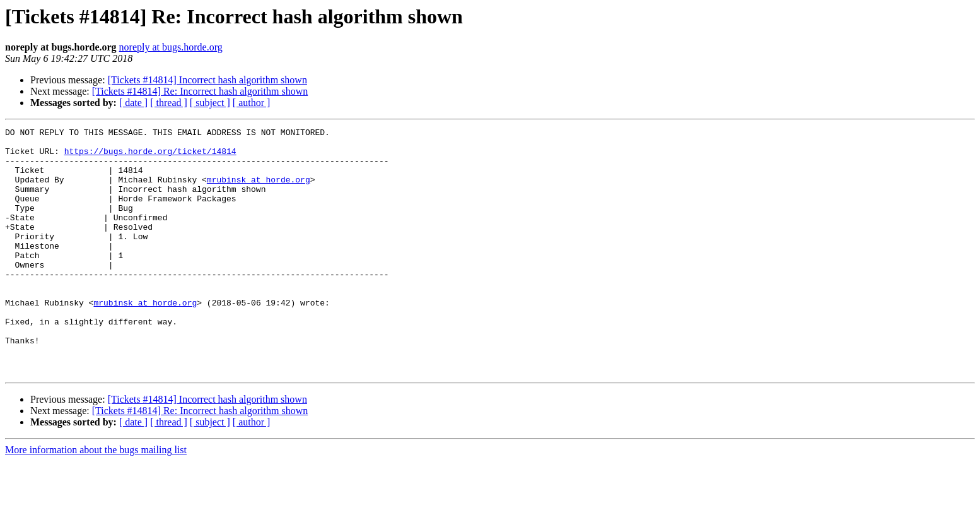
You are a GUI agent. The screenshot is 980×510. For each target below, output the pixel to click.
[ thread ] (169, 103)
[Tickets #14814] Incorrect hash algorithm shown (207, 80)
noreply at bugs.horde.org (171, 47)
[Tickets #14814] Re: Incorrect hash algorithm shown (200, 91)
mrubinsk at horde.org (259, 191)
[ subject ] (210, 103)
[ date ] (133, 103)
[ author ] (252, 103)
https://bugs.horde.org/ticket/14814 (150, 157)
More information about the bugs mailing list (96, 499)
